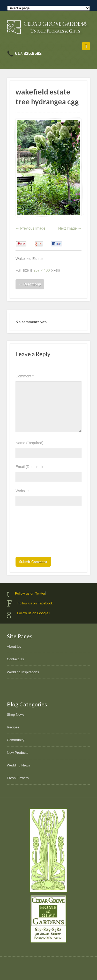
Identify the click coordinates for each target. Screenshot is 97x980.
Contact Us (16, 659)
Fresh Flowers (18, 778)
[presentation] (37, 533)
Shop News (16, 715)
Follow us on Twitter (30, 593)
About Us (14, 646)
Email (29, 467)
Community (16, 740)
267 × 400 (42, 270)
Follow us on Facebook (35, 603)
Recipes (13, 727)
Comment (25, 376)
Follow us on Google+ (34, 613)
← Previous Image (30, 228)
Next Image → (70, 228)
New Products (18, 753)
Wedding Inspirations (23, 672)
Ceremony (30, 284)
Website (22, 491)
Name (29, 443)
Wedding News (18, 765)
